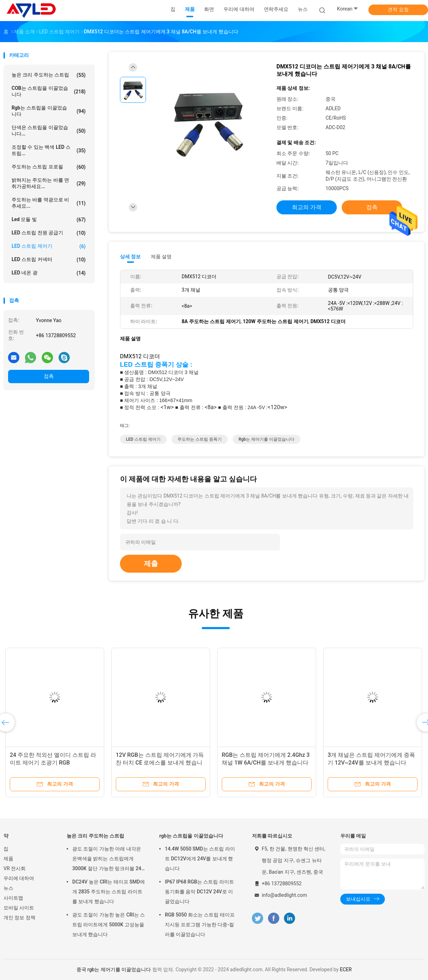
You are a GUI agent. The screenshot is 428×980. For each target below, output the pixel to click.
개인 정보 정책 (19, 918)
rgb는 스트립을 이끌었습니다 (49, 111)
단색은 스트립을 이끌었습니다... (49, 131)
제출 (151, 564)
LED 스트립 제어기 (49, 246)
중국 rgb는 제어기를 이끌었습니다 (114, 969)
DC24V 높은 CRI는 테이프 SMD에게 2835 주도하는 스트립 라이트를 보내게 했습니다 (109, 892)
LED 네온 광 (49, 273)
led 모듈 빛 (49, 220)
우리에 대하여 (19, 878)
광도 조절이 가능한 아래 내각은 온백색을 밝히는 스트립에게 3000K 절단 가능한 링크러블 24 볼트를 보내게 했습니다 (107, 860)
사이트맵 (13, 898)
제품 (8, 859)
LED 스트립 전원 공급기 (49, 233)
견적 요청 (398, 9)
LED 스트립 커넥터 (49, 260)
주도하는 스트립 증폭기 (200, 439)
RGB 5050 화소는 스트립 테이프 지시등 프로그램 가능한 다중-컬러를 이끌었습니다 (200, 925)
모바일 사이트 (19, 908)
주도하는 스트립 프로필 (49, 167)
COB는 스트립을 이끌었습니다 (49, 91)
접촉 (49, 376)
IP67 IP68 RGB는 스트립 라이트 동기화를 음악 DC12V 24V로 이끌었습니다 (199, 892)
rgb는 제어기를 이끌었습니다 (266, 439)
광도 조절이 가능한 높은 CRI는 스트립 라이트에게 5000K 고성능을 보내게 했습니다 (109, 925)
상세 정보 (131, 256)
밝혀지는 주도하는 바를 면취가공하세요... (49, 183)
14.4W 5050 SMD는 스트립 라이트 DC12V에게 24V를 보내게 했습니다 (200, 859)
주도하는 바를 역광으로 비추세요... (49, 203)
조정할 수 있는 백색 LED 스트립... (49, 150)
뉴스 (8, 888)
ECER (346, 969)
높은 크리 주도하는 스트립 (49, 75)
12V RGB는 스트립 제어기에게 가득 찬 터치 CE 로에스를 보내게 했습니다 (160, 763)
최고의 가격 (307, 207)
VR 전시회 (15, 868)
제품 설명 (161, 256)
